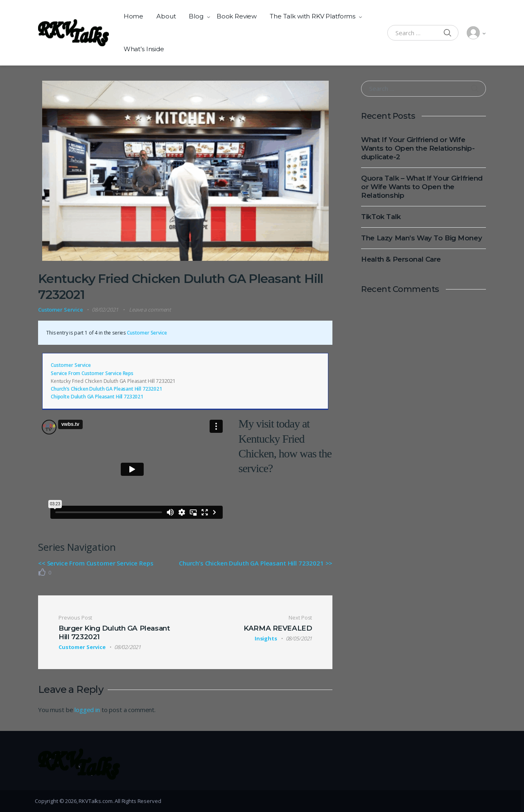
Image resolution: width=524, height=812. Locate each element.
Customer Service (61, 310)
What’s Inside (144, 49)
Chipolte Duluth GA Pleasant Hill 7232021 (97, 397)
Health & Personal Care (401, 259)
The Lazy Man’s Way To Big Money (421, 238)
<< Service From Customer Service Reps (96, 563)
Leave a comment (150, 310)
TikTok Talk (381, 217)
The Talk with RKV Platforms (313, 16)
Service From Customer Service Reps (92, 373)
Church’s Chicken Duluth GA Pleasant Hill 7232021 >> (256, 563)
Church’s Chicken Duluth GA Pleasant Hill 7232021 (106, 389)
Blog (196, 16)
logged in (87, 710)
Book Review (237, 16)
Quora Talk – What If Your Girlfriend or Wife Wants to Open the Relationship (422, 187)
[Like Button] (42, 572)
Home (133, 16)
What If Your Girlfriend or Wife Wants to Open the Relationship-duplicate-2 (418, 148)
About (166, 16)
